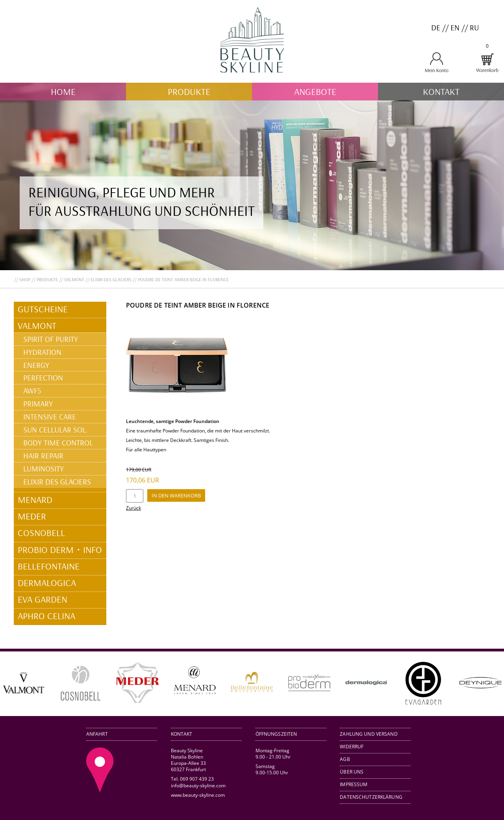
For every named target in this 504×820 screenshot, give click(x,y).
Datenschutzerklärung (371, 797)
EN (455, 27)
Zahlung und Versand (369, 734)
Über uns (352, 772)
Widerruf (352, 747)
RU (474, 27)
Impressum (354, 784)
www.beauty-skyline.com (198, 795)
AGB (345, 759)
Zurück (133, 508)
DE (436, 27)
